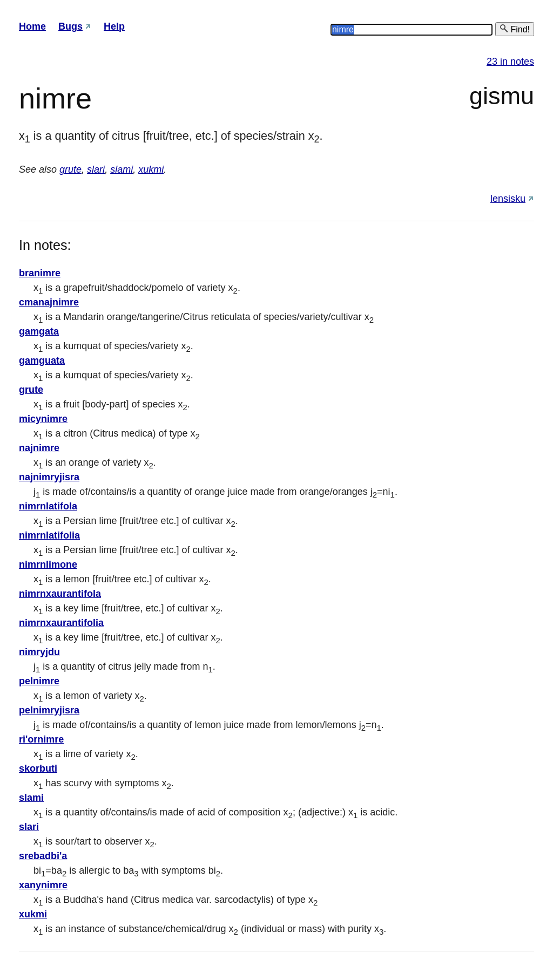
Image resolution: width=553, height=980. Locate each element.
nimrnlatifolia (49, 535)
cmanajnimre (49, 302)
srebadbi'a (43, 856)
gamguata (42, 360)
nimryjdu (39, 652)
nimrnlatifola (48, 506)
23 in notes (510, 62)
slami (122, 169)
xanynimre (43, 885)
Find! (515, 29)
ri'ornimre (41, 739)
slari (96, 169)
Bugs (70, 26)
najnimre (39, 448)
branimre (40, 273)
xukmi (151, 169)
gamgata (39, 331)
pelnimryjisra (49, 710)
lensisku (508, 199)
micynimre (43, 419)
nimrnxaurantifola (60, 594)
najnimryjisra (49, 477)
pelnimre (39, 681)
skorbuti (38, 768)
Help (114, 26)
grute (70, 169)
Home (32, 26)
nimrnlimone (48, 564)
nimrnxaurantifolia (61, 623)
